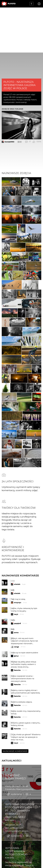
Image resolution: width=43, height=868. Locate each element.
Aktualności (12, 761)
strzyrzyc (18, 603)
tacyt (16, 614)
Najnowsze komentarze (20, 575)
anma (16, 633)
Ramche (17, 670)
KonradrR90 (9, 142)
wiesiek (17, 584)
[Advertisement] (21, 30)
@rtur (16, 656)
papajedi (17, 623)
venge (17, 647)
